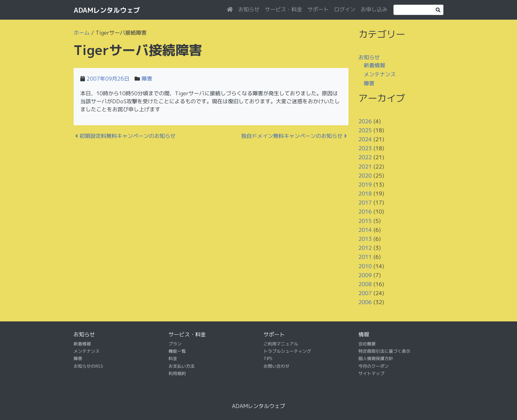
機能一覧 (177, 351)
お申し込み (374, 9)
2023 (365, 148)
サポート (318, 9)
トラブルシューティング (287, 351)
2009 (365, 275)
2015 (365, 221)
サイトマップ (371, 373)
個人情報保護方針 (376, 358)
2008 (365, 284)
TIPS (268, 358)
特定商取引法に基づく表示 (384, 351)
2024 (365, 139)
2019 (365, 185)
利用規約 (177, 373)
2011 (365, 257)
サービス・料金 (283, 9)
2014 (365, 230)
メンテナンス (380, 74)
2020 (365, 176)
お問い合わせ (276, 366)
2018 (365, 194)
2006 (365, 302)
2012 (365, 248)
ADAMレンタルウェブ (107, 10)
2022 (365, 157)
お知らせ (249, 9)
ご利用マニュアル (281, 343)
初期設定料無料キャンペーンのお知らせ (125, 136)
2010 (365, 266)
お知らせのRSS (88, 366)
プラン (175, 343)
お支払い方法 (182, 366)
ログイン (345, 9)
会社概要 (367, 343)
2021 (365, 166)
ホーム (82, 33)
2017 (365, 203)
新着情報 (374, 65)
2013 (365, 239)
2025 (365, 130)
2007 (365, 293)
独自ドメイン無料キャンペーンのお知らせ (294, 136)
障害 (147, 79)
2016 (365, 211)
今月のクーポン (374, 366)
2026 (365, 121)
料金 (173, 358)
